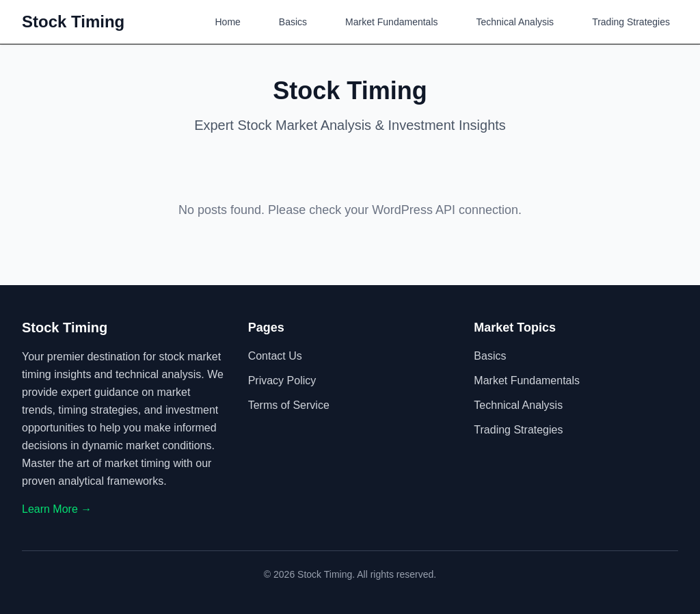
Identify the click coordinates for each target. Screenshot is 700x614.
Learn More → (57, 509)
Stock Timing (73, 22)
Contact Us (275, 356)
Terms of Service (289, 405)
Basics (293, 22)
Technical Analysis (515, 22)
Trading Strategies (631, 22)
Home (228, 22)
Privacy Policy (282, 381)
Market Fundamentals (391, 22)
